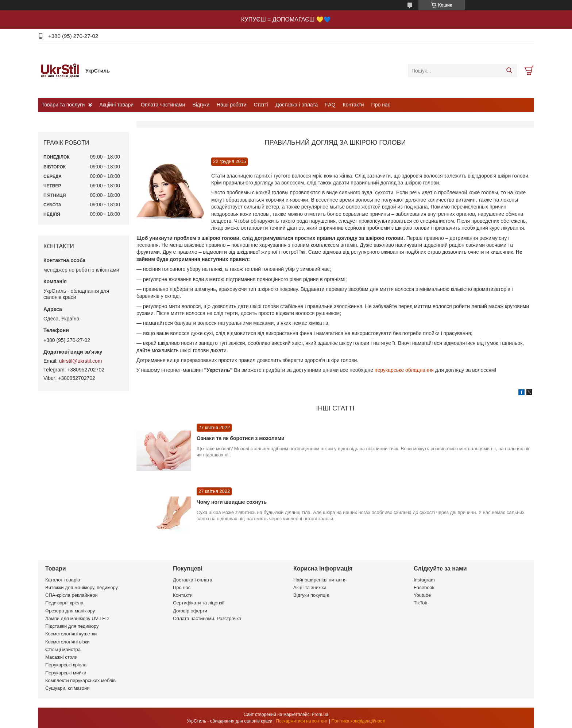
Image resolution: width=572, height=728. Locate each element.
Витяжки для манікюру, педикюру (82, 587)
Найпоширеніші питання (320, 580)
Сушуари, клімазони (67, 688)
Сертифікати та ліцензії (199, 603)
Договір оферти (190, 611)
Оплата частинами (163, 105)
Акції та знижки (310, 587)
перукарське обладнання (404, 370)
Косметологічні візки (67, 642)
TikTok (420, 603)
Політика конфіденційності (358, 721)
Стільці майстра (63, 649)
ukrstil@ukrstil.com (81, 361)
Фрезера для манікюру (70, 611)
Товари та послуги (63, 105)
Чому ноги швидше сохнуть (232, 502)
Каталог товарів (63, 580)
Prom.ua (320, 715)
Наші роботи (231, 105)
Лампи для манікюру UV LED (77, 618)
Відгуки (201, 105)
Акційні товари (116, 105)
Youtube (422, 595)
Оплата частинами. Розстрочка (207, 618)
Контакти (353, 105)
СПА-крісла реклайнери (71, 595)
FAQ (330, 105)
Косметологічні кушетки (71, 634)
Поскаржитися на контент (302, 721)
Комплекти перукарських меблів (80, 680)
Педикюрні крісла (64, 603)
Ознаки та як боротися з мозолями (241, 438)
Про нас (381, 105)
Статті (261, 105)
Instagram (424, 580)
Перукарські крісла (66, 665)
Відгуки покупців (311, 595)
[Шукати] (509, 71)
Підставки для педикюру (72, 626)
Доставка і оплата (297, 105)
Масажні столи (61, 657)
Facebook (424, 587)
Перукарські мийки (66, 673)
